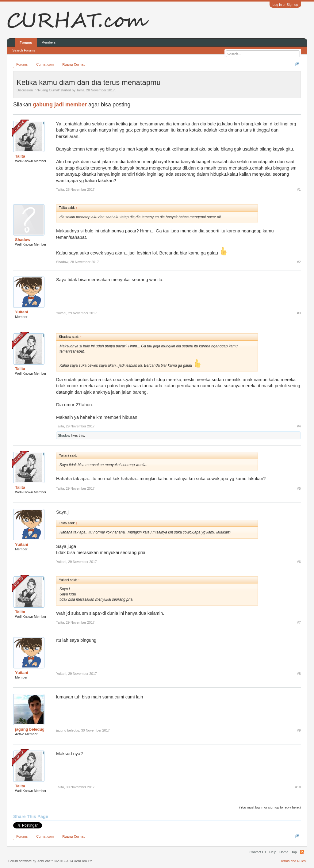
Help (273, 852)
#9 (299, 730)
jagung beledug (30, 729)
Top (294, 852)
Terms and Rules (293, 861)
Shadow (23, 240)
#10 (298, 787)
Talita (80, 90)
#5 (299, 488)
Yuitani (22, 312)
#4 (299, 426)
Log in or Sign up (285, 5)
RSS (302, 852)
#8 (299, 674)
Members (48, 42)
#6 (299, 562)
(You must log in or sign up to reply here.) (270, 807)
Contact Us (258, 852)
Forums (26, 43)
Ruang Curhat (49, 90)
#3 (299, 313)
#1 (299, 189)
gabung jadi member (60, 105)
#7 (299, 622)
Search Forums (24, 50)
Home (284, 852)
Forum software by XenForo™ (51, 861)
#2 (299, 262)
